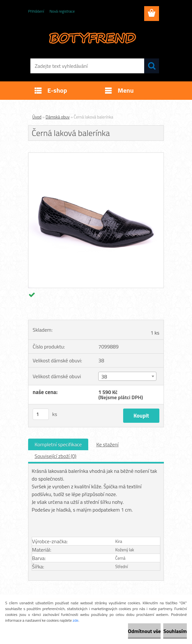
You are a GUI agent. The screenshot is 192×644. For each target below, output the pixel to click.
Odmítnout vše (144, 631)
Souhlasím (175, 631)
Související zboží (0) (55, 456)
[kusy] (41, 414)
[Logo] (92, 37)
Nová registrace (62, 11)
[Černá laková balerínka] (96, 155)
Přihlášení (36, 11)
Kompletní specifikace (58, 444)
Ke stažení (107, 444)
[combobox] (127, 376)
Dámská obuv (58, 117)
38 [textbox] (104, 377)
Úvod (37, 117)
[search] (152, 66)
